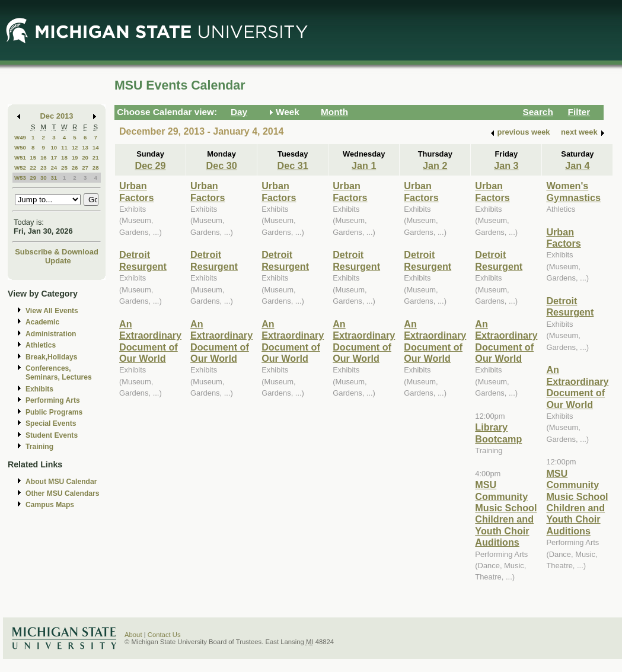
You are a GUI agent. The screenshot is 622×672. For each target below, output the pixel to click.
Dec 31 (293, 165)
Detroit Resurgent (143, 260)
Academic (42, 322)
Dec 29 (150, 165)
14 (96, 147)
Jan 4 (577, 165)
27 (85, 168)
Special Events (51, 423)
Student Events (52, 435)
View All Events (52, 311)
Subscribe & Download (57, 252)
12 (75, 147)
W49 (20, 137)
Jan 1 (364, 165)
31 (54, 178)
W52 (20, 168)
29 (33, 178)
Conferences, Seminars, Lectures (59, 373)
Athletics (41, 345)
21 (96, 157)
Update (58, 261)
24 (54, 168)
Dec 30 (222, 165)
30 (44, 178)
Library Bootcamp (498, 433)
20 (85, 157)
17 (54, 157)
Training (39, 447)
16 (44, 157)
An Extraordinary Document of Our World (150, 341)
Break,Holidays (52, 357)
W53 (20, 178)
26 (75, 168)
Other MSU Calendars (63, 493)
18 (64, 157)
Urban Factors (136, 191)
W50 (20, 147)
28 (96, 168)
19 (75, 157)
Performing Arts (53, 400)
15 (33, 157)
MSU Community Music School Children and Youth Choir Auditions (506, 513)
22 (33, 168)
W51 (20, 157)
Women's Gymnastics (573, 191)
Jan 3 (506, 165)
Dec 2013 (57, 116)
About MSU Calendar (61, 482)
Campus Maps (50, 505)
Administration (51, 334)
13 (85, 147)
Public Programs (54, 412)
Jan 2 (435, 165)
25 (64, 168)
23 (44, 168)
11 (64, 147)
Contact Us (164, 635)
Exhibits (39, 389)
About (133, 635)
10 (54, 147)
